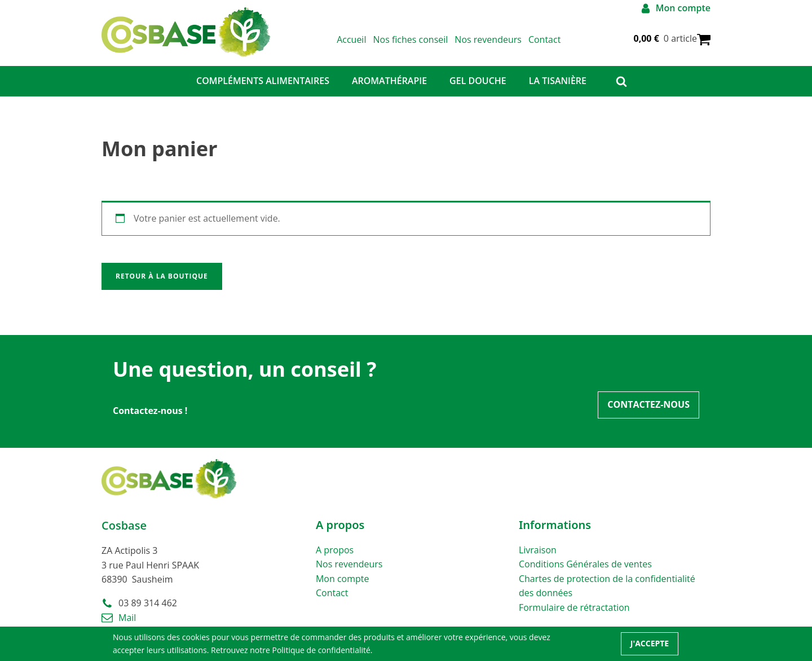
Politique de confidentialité (321, 650)
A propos (335, 550)
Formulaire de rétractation (574, 607)
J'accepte (650, 643)
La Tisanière (558, 81)
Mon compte (343, 579)
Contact (544, 39)
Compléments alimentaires (263, 81)
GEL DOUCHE (478, 81)
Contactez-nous (648, 404)
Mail (127, 618)
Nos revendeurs (488, 39)
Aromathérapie (389, 81)
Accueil (351, 39)
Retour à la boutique (162, 276)
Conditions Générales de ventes (585, 564)
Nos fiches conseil (410, 39)
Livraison (538, 550)
